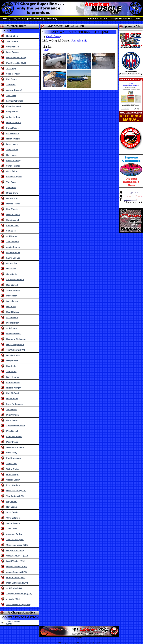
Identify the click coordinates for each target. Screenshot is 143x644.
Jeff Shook (11, 372)
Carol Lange (12, 420)
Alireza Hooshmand (16, 426)
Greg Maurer (12, 112)
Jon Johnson (12, 242)
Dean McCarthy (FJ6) (16, 491)
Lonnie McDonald (15, 101)
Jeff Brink (11, 85)
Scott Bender (12, 512)
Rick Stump (12, 79)
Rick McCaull (12, 393)
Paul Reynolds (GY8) (16, 63)
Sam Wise (11, 231)
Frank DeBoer (13, 128)
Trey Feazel (12, 182)
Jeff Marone (12, 236)
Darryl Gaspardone (15, 344)
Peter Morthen (13, 485)
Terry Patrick (12, 150)
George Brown (13, 480)
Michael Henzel (13, 334)
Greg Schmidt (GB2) (16, 577)
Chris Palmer (12, 171)
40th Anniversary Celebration (42, 19)
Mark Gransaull (13, 106)
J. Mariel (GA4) (13, 599)
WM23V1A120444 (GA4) (17, 556)
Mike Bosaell (12, 431)
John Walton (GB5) (15, 540)
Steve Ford (11, 409)
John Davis (12, 529)
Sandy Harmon (13, 166)
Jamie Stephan (13, 247)
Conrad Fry (12, 263)
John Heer (11, 95)
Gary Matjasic (13, 47)
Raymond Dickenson (16, 339)
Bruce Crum (12, 193)
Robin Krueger (13, 139)
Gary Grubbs (12, 198)
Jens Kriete (12, 464)
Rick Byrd (11, 307)
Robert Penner (13, 252)
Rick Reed (11, 269)
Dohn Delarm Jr (14, 123)
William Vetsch (13, 215)
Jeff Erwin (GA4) (14, 588)
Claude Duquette (14, 177)
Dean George (12, 52)
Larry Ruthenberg (15, 404)
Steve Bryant (12, 301)
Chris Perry (12, 453)
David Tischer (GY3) (16, 561)
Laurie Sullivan (13, 258)
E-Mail (137, 19)
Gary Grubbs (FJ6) (15, 550)
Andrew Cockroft (14, 90)
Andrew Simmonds (15, 280)
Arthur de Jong (13, 117)
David (46, 50)
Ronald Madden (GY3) (17, 567)
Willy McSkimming (15, 447)
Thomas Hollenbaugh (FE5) (19, 594)
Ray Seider (11, 366)
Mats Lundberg (13, 160)
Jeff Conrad (12, 328)
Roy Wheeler (12, 209)
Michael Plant (13, 323)
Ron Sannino (12, 507)
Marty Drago (12, 442)
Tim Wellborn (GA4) (16, 350)
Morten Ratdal (13, 382)
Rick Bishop (12, 36)
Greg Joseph (12, 474)
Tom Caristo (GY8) (15, 496)
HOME (6, 19)
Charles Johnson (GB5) (17, 545)
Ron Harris (11, 155)
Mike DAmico (13, 133)
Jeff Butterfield (13, 290)
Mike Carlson (12, 415)
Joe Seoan (11, 187)
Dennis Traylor (13, 204)
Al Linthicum (12, 317)
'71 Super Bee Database (121, 19)
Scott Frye (11, 68)
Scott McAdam (13, 74)
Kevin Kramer (13, 225)
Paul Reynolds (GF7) (16, 58)
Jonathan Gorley (14, 534)
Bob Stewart (12, 285)
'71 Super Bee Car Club (96, 19)
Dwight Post (12, 361)
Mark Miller (11, 296)
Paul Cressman (13, 458)
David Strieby (13, 312)
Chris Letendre (13, 518)
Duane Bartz (12, 399)
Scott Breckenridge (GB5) (18, 604)
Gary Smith (12, 274)
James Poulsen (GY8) (17, 572)
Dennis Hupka (13, 355)
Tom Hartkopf (13, 41)
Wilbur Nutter (13, 469)
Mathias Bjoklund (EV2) (17, 583)
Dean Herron (12, 144)
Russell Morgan (14, 388)
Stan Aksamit (13, 220)
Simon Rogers (13, 523)
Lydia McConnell (14, 436)
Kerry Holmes (13, 377)
